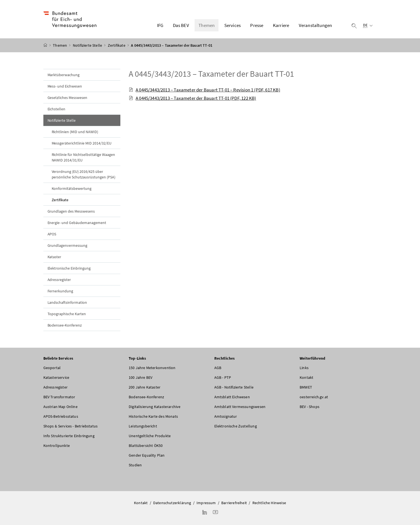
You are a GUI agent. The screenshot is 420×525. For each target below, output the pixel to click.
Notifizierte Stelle (88, 45)
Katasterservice (56, 377)
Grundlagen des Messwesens (71, 211)
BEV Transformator (59, 397)
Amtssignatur (226, 416)
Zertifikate (117, 45)
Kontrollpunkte (57, 446)
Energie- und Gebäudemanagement (77, 223)
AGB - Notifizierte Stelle (234, 387)
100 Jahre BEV (141, 377)
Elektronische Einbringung (69, 268)
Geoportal (52, 368)
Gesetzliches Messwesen (68, 98)
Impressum (206, 503)
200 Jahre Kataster (145, 387)
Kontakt (306, 377)
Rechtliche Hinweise (269, 503)
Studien (135, 465)
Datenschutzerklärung (172, 503)
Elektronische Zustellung (236, 426)
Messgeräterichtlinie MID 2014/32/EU (82, 143)
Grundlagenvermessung (68, 245)
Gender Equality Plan (147, 455)
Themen (60, 45)
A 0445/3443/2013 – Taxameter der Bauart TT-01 (211, 74)
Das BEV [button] (181, 25)
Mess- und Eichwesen (65, 86)
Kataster (54, 257)
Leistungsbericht (143, 426)
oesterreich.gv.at (314, 397)
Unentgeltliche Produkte (150, 436)
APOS (52, 234)
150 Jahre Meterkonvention (152, 368)
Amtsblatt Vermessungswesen (240, 407)
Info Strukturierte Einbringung (69, 436)
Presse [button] (257, 25)
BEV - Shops (310, 407)
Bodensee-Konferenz (65, 325)
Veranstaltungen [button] (315, 25)
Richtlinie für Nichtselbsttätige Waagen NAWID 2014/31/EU (83, 157)
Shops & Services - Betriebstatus (71, 426)
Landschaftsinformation (67, 302)
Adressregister (59, 280)
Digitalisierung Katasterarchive (155, 407)
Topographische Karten (67, 314)
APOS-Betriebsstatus (61, 416)
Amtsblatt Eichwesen (232, 397)
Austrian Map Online (60, 407)
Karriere (281, 25)
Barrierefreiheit (234, 503)
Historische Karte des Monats (153, 416)
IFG (160, 25)
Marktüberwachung (64, 75)
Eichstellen (57, 109)
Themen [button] (207, 25)
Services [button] (233, 25)
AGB (218, 368)
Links (304, 368)
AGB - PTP (223, 377)
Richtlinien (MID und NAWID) (75, 132)
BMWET (306, 387)
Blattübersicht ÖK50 (146, 446)
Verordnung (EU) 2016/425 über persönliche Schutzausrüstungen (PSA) (84, 174)
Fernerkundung (60, 291)
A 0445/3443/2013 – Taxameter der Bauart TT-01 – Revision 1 (204, 90)
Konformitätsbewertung (72, 188)
